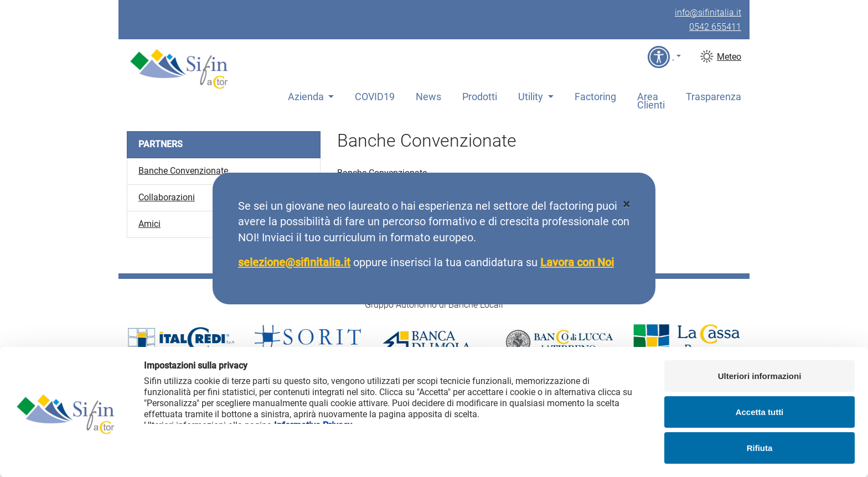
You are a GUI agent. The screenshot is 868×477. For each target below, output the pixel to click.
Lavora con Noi (577, 262)
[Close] (626, 205)
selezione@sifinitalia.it (294, 262)
